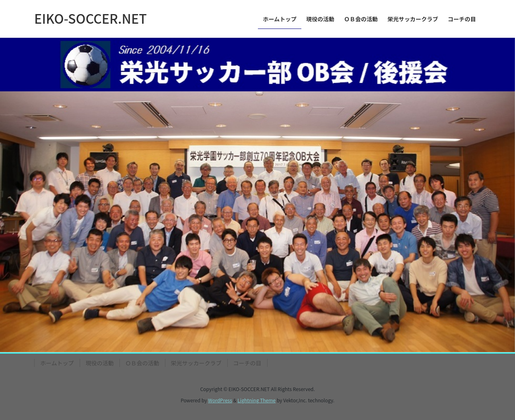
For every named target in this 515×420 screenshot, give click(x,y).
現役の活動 (100, 363)
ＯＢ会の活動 (142, 363)
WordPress (220, 400)
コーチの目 (247, 363)
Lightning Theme (256, 400)
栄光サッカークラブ (196, 363)
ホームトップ (57, 363)
